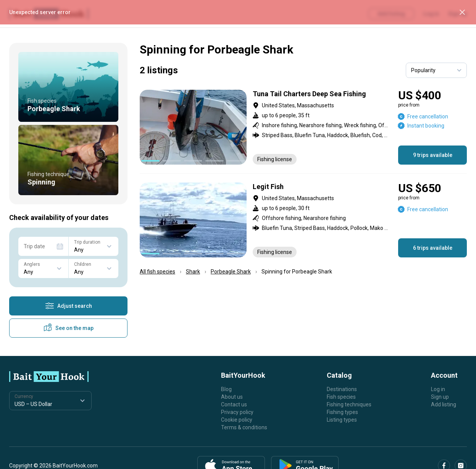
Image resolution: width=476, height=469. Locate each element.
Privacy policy (237, 412)
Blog (226, 389)
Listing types (342, 420)
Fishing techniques (349, 404)
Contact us (234, 404)
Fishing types (342, 412)
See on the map (68, 328)
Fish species (341, 397)
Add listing (444, 404)
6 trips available (433, 248)
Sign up (440, 397)
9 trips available (433, 155)
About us (232, 397)
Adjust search (69, 306)
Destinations (342, 389)
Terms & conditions (244, 427)
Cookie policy (237, 420)
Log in (438, 389)
